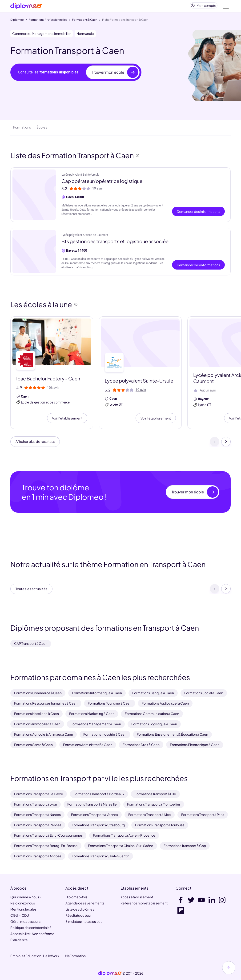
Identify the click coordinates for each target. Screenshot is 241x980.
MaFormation (75, 956)
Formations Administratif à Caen (88, 745)
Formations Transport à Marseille (92, 804)
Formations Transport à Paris (203, 815)
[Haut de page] (229, 968)
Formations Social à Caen (204, 693)
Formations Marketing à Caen (92, 714)
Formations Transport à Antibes (38, 856)
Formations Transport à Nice (150, 815)
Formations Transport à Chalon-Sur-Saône (121, 846)
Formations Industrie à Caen (105, 734)
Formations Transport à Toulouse (160, 825)
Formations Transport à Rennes (38, 825)
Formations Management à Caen (96, 724)
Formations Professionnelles (48, 22)
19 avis (97, 190)
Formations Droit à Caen (141, 745)
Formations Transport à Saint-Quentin (100, 856)
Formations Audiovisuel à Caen (165, 703)
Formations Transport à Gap (185, 846)
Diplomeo (17, 22)
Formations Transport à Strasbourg (98, 825)
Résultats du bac (78, 915)
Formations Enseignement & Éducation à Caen (172, 734)
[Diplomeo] (26, 7)
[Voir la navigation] (226, 7)
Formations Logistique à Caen (154, 724)
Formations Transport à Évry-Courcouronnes (48, 835)
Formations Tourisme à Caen (110, 703)
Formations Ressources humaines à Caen (46, 703)
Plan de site (19, 940)
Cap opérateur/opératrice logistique (102, 183)
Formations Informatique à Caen (97, 693)
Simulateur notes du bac (84, 921)
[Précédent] (215, 444)
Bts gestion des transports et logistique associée (115, 243)
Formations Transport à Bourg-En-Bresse (46, 846)
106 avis (53, 390)
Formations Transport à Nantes (37, 815)
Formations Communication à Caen (152, 714)
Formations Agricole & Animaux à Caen (44, 734)
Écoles (42, 129)
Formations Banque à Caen (153, 693)
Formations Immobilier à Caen (37, 724)
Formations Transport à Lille (155, 794)
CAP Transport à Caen (31, 643)
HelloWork (51, 956)
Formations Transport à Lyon (36, 804)
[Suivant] (226, 444)
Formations (22, 129)
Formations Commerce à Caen (38, 693)
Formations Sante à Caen (33, 745)
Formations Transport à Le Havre (39, 794)
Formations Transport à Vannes (94, 815)
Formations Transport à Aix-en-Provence (124, 835)
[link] (110, 973)
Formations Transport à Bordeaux (99, 794)
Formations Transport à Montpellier (154, 804)
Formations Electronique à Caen (195, 745)
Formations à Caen (85, 22)
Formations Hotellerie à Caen (36, 714)
